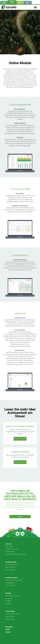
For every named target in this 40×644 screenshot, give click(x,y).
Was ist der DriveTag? (12, 596)
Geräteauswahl (10, 619)
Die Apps (8, 601)
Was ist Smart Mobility (12, 614)
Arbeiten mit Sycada (12, 549)
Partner (8, 630)
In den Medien (10, 552)
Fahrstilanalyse (10, 583)
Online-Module (10, 570)
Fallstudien (9, 627)
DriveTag (8, 593)
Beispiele (8, 603)
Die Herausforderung (12, 565)
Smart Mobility (10, 611)
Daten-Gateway (10, 567)
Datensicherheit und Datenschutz (16, 554)
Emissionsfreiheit (11, 562)
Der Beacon (9, 598)
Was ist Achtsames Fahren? (14, 580)
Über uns (8, 544)
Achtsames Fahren (11, 578)
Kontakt (8, 632)
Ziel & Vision (9, 547)
